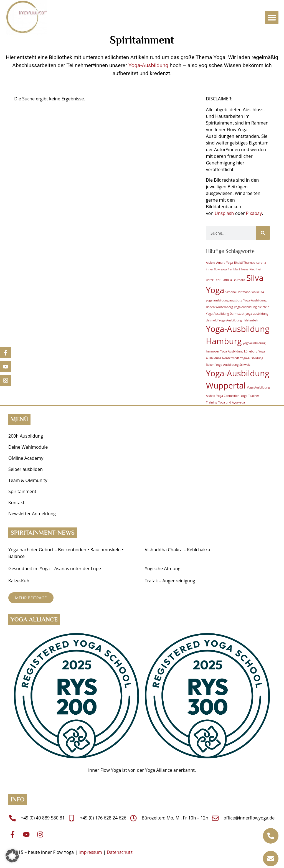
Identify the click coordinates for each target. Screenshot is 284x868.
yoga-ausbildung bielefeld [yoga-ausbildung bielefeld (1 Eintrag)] (252, 307)
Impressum (90, 852)
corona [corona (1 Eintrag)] (261, 263)
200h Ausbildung (26, 436)
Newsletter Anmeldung (32, 514)
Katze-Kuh (19, 581)
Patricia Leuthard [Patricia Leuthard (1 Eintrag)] (233, 280)
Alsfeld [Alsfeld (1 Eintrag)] (210, 263)
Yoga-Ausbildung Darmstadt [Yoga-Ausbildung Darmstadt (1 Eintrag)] (225, 314)
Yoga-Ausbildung (148, 65)
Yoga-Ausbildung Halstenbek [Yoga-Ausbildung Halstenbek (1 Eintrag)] (238, 320)
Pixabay (254, 213)
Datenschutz (120, 852)
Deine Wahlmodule (28, 447)
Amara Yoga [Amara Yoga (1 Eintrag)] (225, 263)
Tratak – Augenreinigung (170, 581)
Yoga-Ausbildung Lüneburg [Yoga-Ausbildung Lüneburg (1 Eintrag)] (239, 351)
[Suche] (263, 233)
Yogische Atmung (163, 568)
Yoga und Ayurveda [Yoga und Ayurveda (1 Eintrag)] (232, 402)
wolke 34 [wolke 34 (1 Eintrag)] (258, 292)
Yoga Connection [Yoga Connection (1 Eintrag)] (228, 396)
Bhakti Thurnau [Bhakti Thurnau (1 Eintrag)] (245, 263)
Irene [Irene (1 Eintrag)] (245, 269)
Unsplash (224, 213)
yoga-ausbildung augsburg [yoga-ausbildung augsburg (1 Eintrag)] (224, 300)
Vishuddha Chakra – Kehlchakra (177, 550)
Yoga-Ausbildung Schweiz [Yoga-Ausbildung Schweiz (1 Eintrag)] (233, 365)
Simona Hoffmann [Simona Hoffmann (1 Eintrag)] (238, 292)
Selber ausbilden (26, 469)
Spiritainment (22, 491)
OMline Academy (26, 458)
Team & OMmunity (28, 480)
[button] (272, 17)
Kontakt (16, 502)
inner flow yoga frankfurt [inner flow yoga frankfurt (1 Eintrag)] (223, 269)
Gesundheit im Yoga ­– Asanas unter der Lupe (55, 568)
